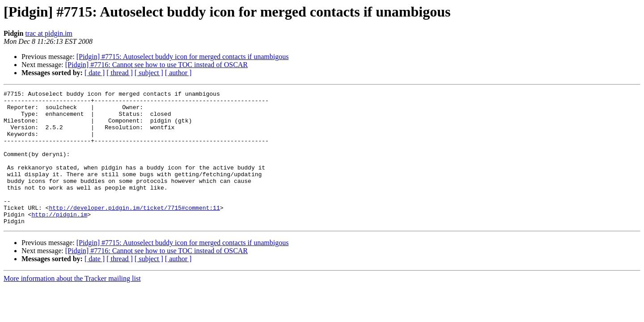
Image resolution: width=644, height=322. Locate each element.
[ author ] (178, 73)
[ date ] (95, 73)
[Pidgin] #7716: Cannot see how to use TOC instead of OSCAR (157, 65)
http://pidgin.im (59, 240)
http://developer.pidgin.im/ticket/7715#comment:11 (134, 232)
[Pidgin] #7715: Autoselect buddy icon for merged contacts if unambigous (183, 57)
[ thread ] (120, 73)
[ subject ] (149, 73)
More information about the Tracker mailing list (72, 305)
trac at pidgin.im (49, 33)
